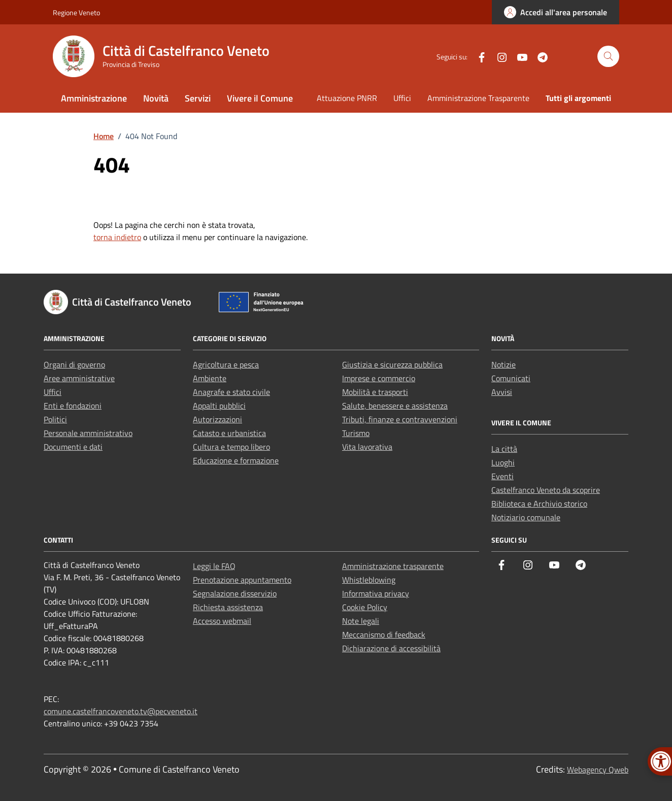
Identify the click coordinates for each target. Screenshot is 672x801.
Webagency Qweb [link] (598, 770)
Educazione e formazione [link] (236, 460)
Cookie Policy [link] (365, 607)
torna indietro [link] (117, 237)
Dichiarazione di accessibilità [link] (391, 648)
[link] (556, 12)
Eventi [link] (502, 476)
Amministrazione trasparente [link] (393, 566)
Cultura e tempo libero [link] (231, 447)
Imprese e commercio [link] (379, 378)
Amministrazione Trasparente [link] (478, 98)
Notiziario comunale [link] (526, 517)
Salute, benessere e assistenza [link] (395, 406)
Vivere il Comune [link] (260, 98)
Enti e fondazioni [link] (73, 406)
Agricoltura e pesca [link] (226, 364)
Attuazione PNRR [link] (347, 98)
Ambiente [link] (210, 378)
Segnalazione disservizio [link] (235, 593)
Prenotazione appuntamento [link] (242, 580)
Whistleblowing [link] (369, 580)
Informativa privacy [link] (376, 593)
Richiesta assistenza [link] (228, 607)
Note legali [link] (361, 621)
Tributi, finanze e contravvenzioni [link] (400, 419)
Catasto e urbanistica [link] (229, 433)
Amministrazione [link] (94, 98)
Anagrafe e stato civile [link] (231, 392)
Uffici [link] (402, 98)
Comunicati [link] (511, 378)
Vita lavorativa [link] (367, 447)
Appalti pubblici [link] (219, 406)
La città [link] (504, 449)
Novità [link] (156, 98)
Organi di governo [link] (74, 364)
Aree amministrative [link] (79, 378)
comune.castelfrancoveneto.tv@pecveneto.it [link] (121, 711)
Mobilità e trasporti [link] (375, 392)
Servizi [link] (198, 98)
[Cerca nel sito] (608, 57)
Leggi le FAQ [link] (214, 566)
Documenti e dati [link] (73, 447)
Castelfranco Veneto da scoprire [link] (546, 490)
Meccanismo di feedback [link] (384, 635)
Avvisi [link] (502, 392)
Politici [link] (55, 419)
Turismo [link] (356, 433)
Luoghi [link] (503, 462)
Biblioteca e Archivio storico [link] (539, 504)
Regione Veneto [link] (76, 12)
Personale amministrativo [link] (88, 433)
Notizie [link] (503, 364)
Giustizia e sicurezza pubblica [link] (392, 364)
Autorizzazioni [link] (217, 419)
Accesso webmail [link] (222, 621)
